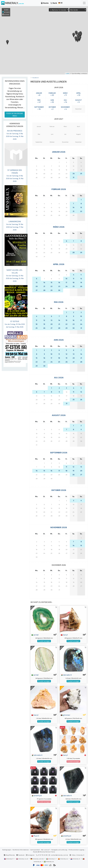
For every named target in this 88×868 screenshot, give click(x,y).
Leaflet (67, 74)
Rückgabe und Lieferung (59, 850)
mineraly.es (63, 859)
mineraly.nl (75, 859)
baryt (64, 635)
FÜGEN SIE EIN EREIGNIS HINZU (15, 115)
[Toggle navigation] (84, 3)
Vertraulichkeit (35, 850)
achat (35, 635)
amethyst (37, 795)
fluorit (35, 836)
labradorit (66, 675)
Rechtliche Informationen (21, 850)
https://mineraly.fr (78, 855)
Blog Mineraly (9, 855)
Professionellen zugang (77, 850)
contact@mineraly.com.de (59, 855)
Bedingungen (7, 850)
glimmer (65, 715)
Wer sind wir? (46, 850)
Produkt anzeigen (44, 641)
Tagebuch (35, 78)
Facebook (20, 855)
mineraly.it (51, 859)
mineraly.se (49, 861)
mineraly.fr (9, 859)
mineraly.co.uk (22, 859)
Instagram (30, 855)
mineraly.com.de (37, 859)
